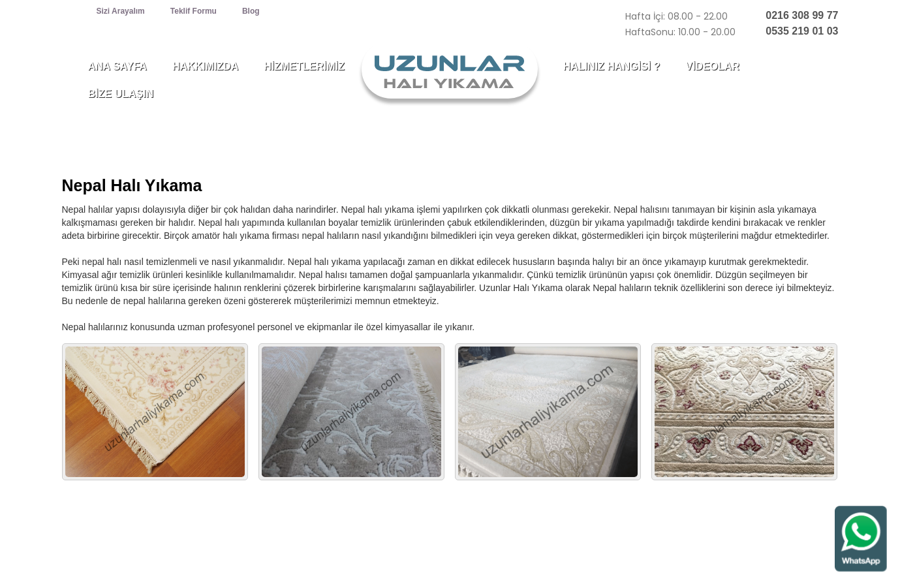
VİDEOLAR (712, 66)
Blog (251, 11)
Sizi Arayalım (121, 11)
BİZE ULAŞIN (121, 94)
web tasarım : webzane (793, 567)
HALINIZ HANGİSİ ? (612, 66)
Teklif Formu (194, 11)
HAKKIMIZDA (205, 66)
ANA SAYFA (117, 66)
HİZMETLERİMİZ (304, 66)
